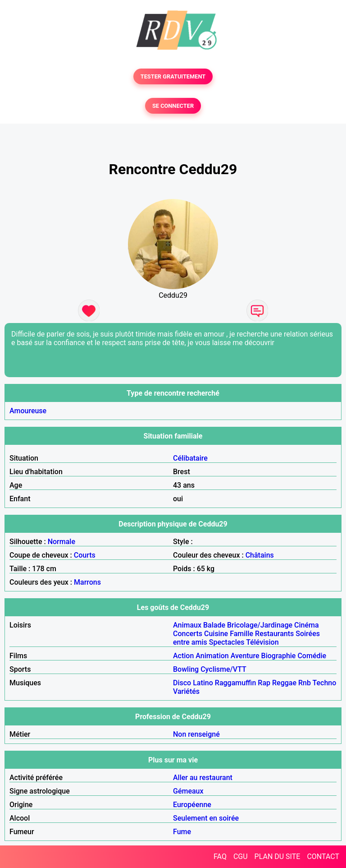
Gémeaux (188, 791)
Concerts (188, 634)
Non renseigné (196, 734)
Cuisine (216, 634)
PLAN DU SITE (278, 856)
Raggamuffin (236, 683)
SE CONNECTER (173, 106)
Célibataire (190, 458)
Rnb (305, 683)
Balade (214, 625)
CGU (241, 856)
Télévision (262, 642)
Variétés (186, 691)
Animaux (187, 625)
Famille (241, 634)
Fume (182, 832)
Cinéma (307, 625)
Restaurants (274, 634)
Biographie (279, 656)
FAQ (220, 856)
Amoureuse (28, 411)
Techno (325, 683)
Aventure (245, 656)
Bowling (186, 669)
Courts (85, 555)
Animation (212, 656)
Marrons (87, 582)
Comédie (312, 656)
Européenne (192, 805)
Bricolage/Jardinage (260, 625)
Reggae (284, 683)
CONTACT (323, 856)
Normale (61, 542)
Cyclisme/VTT (223, 669)
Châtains (260, 555)
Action (183, 656)
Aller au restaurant (203, 778)
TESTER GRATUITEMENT (173, 76)
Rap (264, 683)
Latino (203, 683)
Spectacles (227, 642)
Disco (182, 683)
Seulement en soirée (206, 818)
